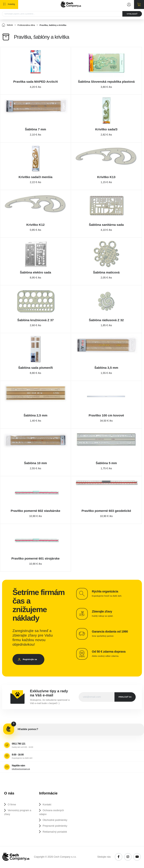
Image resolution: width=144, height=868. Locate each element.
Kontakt (47, 805)
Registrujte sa (30, 660)
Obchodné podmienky (55, 820)
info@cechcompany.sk (21, 769)
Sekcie (8, 25)
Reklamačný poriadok (55, 832)
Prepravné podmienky (55, 826)
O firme (12, 805)
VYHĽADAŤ (132, 14)
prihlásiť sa (125, 697)
